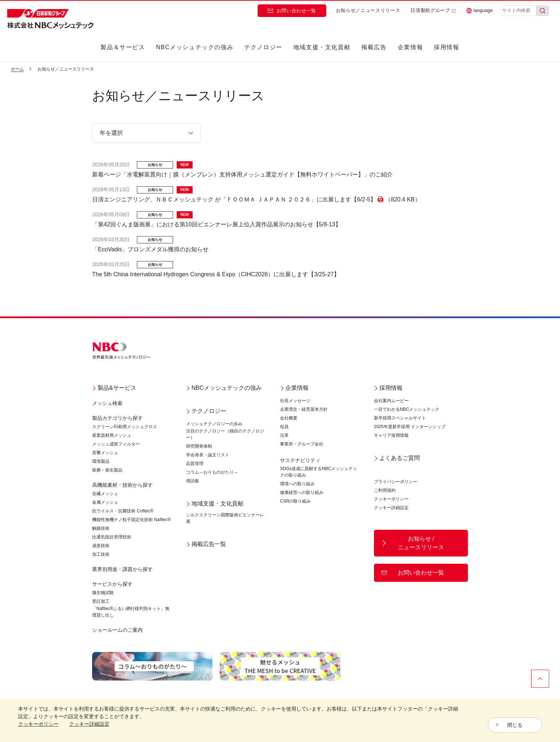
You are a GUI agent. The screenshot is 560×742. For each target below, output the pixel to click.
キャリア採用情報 (391, 435)
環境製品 (101, 461)
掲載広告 (374, 47)
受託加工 (101, 601)
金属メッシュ (105, 502)
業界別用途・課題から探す (122, 569)
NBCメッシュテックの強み (195, 47)
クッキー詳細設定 (391, 508)
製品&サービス (114, 388)
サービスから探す (112, 584)
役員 (284, 427)
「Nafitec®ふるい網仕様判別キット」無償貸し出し (131, 612)
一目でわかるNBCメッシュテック (407, 409)
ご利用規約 (385, 490)
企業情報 (410, 47)
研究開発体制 (199, 446)
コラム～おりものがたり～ (212, 472)
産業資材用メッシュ (112, 435)
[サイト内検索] (518, 11)
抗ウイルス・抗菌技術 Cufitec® (123, 511)
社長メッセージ (295, 401)
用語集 (193, 481)
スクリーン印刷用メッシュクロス (125, 427)
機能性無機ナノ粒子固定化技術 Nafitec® (132, 520)
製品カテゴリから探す (117, 418)
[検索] (543, 11)
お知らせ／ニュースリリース (368, 10)
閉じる (515, 725)
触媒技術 (101, 528)
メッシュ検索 (107, 403)
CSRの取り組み (295, 501)
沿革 (284, 435)
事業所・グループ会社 (302, 444)
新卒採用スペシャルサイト (400, 418)
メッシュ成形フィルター (116, 444)
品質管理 (195, 464)
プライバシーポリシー (396, 482)
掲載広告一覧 (206, 544)
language (480, 10)
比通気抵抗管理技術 (112, 537)
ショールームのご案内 (117, 630)
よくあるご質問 (397, 458)
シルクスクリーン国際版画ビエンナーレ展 (225, 518)
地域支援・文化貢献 (322, 47)
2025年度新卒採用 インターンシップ (410, 427)
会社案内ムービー (391, 401)
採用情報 (447, 47)
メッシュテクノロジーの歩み (214, 424)
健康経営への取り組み (302, 492)
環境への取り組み (297, 484)
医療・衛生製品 (107, 470)
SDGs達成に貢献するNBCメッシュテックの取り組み (318, 472)
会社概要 (289, 418)
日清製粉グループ (433, 10)
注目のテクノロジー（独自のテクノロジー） (225, 434)
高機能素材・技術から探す (122, 485)
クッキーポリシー (391, 499)
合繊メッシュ (105, 494)
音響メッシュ (105, 453)
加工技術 (101, 554)
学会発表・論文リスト (208, 455)
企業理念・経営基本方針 (304, 409)
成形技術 (101, 546)
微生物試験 (103, 593)
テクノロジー (263, 47)
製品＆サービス (123, 47)
